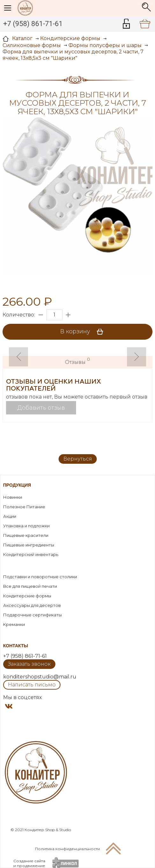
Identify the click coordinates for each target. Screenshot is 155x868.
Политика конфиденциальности (67, 849)
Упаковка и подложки (26, 526)
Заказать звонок (29, 664)
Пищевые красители (26, 535)
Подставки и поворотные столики (40, 577)
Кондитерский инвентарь (31, 554)
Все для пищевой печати (30, 586)
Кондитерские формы (27, 596)
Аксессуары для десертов (32, 605)
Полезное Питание (24, 507)
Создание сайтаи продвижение (29, 863)
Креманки (14, 624)
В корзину (84, 332)
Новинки (13, 497)
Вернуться (78, 459)
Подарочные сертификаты (32, 615)
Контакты (16, 646)
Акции (10, 516)
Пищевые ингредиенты (29, 545)
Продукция (17, 485)
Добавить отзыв (41, 408)
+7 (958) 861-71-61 (33, 24)
